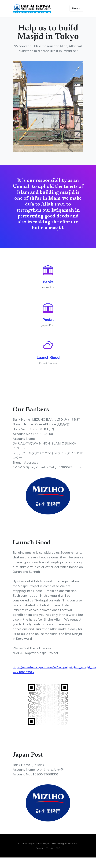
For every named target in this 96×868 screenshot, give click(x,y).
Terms (50, 848)
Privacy (40, 848)
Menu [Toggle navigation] (76, 8)
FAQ (58, 848)
